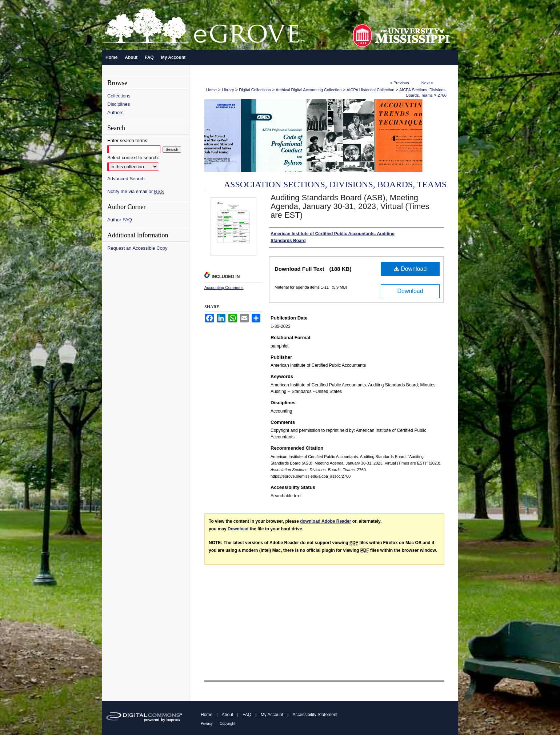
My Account (272, 715)
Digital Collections (255, 90)
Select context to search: (133, 158)
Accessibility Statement (315, 715)
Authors (115, 113)
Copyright (227, 724)
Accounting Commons (224, 288)
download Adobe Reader (325, 521)
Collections (119, 96)
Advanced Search (126, 179)
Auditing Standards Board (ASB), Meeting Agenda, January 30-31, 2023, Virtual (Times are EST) (350, 206)
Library (228, 90)
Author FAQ (120, 220)
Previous (401, 83)
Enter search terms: (128, 140)
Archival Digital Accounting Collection (309, 90)
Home (211, 90)
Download (410, 269)
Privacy (207, 724)
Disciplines (119, 104)
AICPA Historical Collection (370, 90)
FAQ (247, 715)
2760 (442, 95)
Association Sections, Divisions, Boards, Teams (335, 184)
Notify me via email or (135, 191)
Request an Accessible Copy (137, 248)
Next (426, 83)
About (227, 715)
